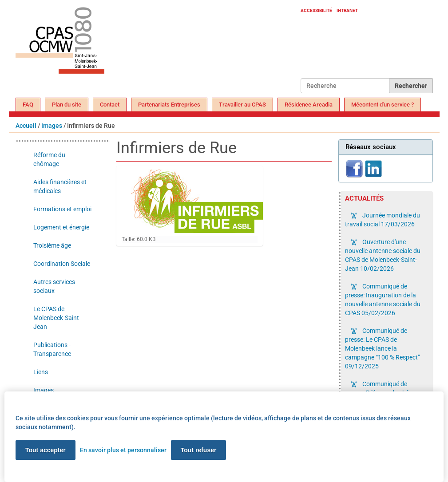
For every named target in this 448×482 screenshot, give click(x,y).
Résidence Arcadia (309, 105)
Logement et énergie (61, 227)
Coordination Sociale (62, 264)
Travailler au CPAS (242, 105)
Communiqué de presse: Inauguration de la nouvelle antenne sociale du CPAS (383, 300)
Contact (110, 105)
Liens (41, 372)
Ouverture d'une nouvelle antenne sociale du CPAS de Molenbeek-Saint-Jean (383, 255)
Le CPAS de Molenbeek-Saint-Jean (57, 318)
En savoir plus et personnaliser (123, 450)
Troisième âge (52, 245)
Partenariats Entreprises (169, 105)
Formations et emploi (62, 209)
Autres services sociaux (54, 286)
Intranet (347, 10)
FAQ (28, 105)
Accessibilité (316, 10)
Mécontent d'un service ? (383, 105)
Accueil (26, 126)
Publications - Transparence (52, 349)
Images (52, 126)
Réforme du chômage (49, 159)
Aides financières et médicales (60, 186)
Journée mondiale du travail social (383, 220)
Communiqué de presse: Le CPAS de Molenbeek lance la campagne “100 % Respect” (383, 348)
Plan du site (67, 105)
